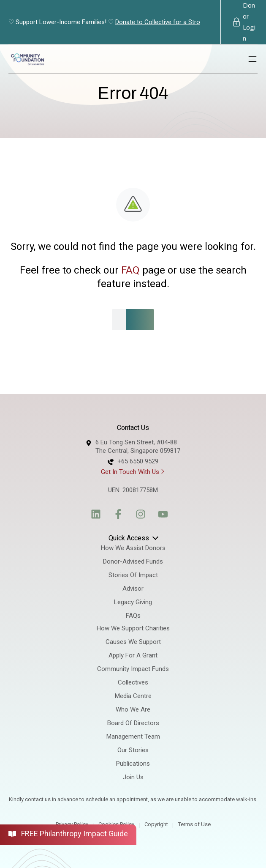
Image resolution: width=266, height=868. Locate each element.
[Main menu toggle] (252, 59)
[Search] (143, 320)
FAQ (130, 270)
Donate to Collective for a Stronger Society (175, 22)
